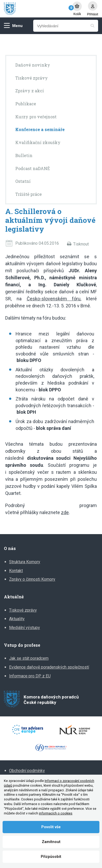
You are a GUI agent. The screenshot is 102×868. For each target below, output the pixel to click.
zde (65, 512)
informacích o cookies (56, 813)
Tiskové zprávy (23, 610)
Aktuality (17, 619)
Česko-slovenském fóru (54, 299)
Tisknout (81, 244)
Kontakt (16, 571)
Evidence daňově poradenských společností (49, 667)
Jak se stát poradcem (29, 658)
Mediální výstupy (25, 628)
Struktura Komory (25, 562)
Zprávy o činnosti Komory (32, 579)
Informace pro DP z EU (30, 676)
